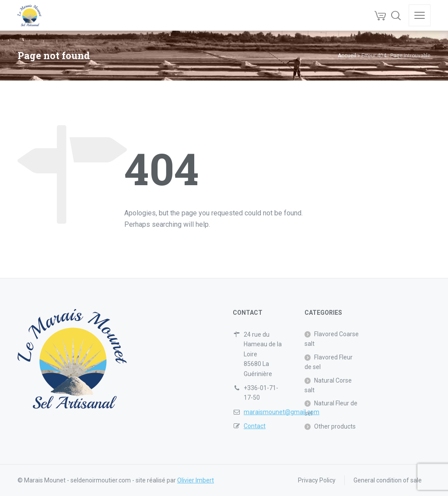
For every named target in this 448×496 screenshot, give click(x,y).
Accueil (347, 56)
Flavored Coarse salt (332, 339)
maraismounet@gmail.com (282, 412)
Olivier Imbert (196, 480)
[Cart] (380, 15)
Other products (335, 426)
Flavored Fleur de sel (329, 362)
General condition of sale (388, 480)
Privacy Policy (317, 480)
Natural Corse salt (328, 385)
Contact (255, 426)
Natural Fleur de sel (331, 408)
